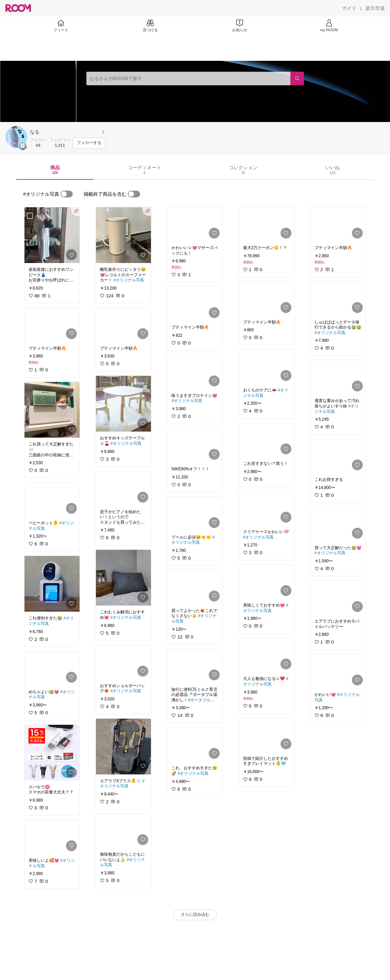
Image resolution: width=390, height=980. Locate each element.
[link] (52, 235)
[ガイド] (349, 8)
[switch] (67, 194)
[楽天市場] (375, 8)
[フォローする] (89, 143)
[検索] (297, 78)
